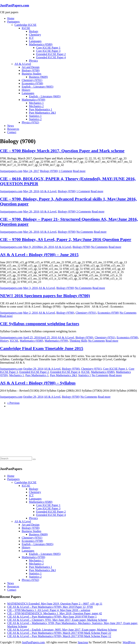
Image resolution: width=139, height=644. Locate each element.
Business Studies (31, 74)
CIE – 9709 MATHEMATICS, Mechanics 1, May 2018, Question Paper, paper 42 (55, 613)
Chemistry (35, 35)
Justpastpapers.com (11, 171)
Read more (79, 171)
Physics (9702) (30, 122)
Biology (34, 31)
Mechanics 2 (36, 106)
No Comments (85, 232)
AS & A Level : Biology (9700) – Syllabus (38, 383)
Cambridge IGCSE (25, 25)
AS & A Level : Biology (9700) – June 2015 (39, 255)
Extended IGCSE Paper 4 (51, 57)
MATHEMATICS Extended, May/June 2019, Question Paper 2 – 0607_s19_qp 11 (55, 604)
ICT (31, 38)
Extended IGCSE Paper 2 (51, 54)
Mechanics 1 (36, 103)
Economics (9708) (32, 83)
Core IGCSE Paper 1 (48, 48)
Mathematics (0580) (41, 44)
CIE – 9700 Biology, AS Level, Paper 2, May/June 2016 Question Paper (66, 239)
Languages (35, 41)
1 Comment (65, 171)
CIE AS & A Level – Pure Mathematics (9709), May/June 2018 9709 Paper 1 (52, 617)
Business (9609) (38, 77)
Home (11, 18)
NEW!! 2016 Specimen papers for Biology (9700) (45, 296)
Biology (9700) (31, 70)
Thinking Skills (78, 341)
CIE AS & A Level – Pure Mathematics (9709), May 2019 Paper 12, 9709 (50, 607)
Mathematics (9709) (33, 100)
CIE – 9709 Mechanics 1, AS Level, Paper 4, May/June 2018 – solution (49, 610)
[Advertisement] (27, 433)
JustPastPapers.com (15, 5)
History (26, 90)
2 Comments (84, 212)
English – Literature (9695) (38, 87)
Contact (12, 132)
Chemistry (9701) (32, 80)
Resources (13, 129)
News (10, 126)
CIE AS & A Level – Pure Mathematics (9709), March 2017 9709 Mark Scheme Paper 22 (59, 633)
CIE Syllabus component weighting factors (40, 324)
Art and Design (31, 67)
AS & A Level (23, 64)
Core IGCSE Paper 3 (48, 51)
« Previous (13, 403)
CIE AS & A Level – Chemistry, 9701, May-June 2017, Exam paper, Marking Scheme (57, 620)
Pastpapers (13, 22)
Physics (33, 61)
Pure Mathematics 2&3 (42, 113)
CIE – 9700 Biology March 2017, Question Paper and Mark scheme (62, 151)
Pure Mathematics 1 (41, 109)
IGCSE (26, 28)
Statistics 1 (35, 116)
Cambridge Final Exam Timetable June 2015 (42, 348)
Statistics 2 (35, 119)
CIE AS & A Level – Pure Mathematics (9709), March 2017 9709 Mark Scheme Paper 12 (59, 636)
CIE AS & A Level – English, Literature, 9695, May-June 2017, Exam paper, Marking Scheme (62, 630)
